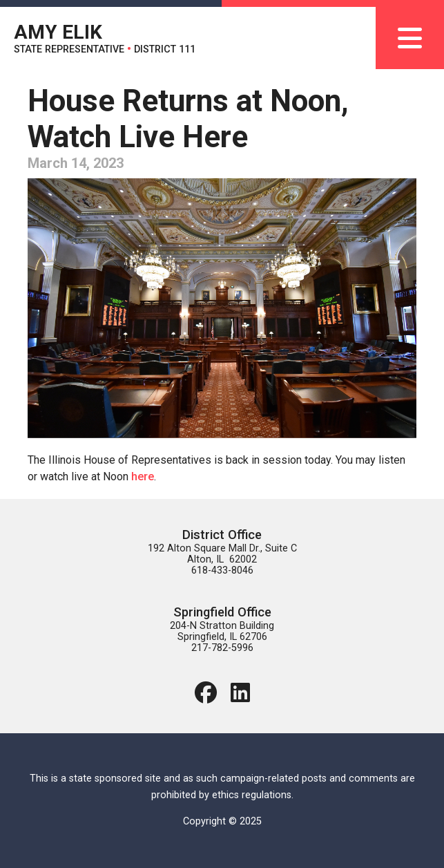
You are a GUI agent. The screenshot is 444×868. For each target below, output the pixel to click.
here (143, 477)
